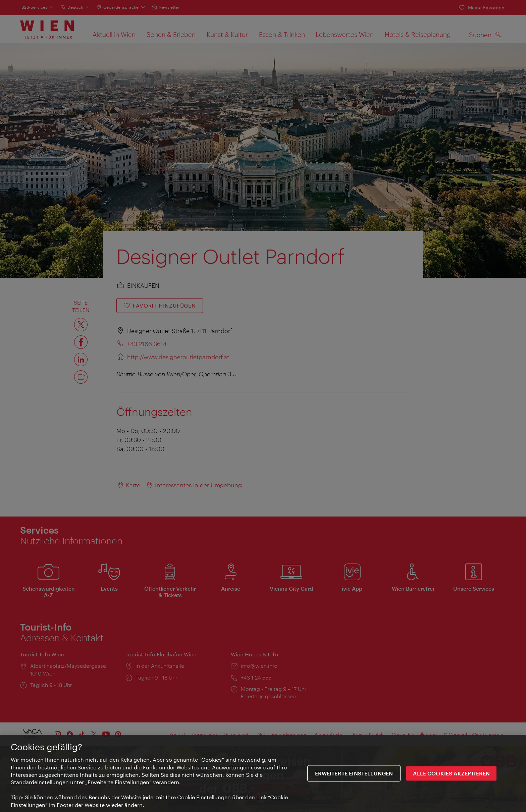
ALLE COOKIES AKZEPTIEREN (451, 774)
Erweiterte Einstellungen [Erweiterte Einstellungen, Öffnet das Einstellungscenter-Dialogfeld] (354, 774)
